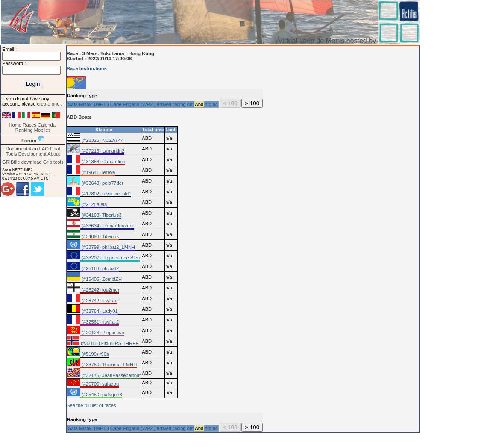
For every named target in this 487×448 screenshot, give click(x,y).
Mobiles (43, 130)
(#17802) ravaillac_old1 (106, 194)
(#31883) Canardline (103, 162)
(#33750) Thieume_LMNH (109, 365)
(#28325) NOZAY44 (102, 140)
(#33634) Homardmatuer (107, 226)
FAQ (44, 149)
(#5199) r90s (95, 354)
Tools (12, 154)
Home (15, 125)
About (54, 154)
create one (49, 104)
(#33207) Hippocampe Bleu (110, 258)
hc (215, 104)
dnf (191, 104)
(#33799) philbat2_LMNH (108, 247)
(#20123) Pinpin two (102, 333)
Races (29, 125)
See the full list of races (91, 405)
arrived (164, 104)
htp (208, 104)
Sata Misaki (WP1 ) (88, 104)
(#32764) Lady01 (99, 311)
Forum (29, 141)
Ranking (24, 130)
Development (32, 154)
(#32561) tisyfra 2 (100, 322)
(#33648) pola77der (102, 183)
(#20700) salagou (100, 384)
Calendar (47, 125)
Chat (55, 149)
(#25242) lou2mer (100, 290)
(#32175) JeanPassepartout (110, 375)
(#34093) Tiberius (100, 236)
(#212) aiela (94, 204)
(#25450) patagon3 (101, 395)
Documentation (22, 149)
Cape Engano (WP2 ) (133, 104)
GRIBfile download (22, 162)
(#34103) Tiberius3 (101, 215)
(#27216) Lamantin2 (102, 151)
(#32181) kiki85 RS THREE (109, 343)
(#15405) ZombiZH (101, 279)
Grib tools (53, 162)
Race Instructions (87, 68)
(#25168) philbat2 (100, 268)
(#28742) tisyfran (99, 301)
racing (179, 104)
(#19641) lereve (98, 172)
